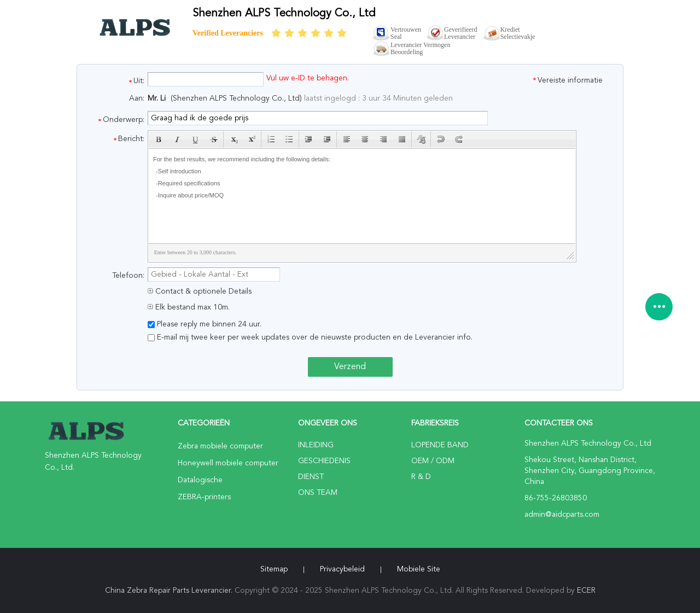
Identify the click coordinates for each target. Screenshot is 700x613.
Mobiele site (419, 569)
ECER (586, 591)
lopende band (440, 445)
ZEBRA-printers (204, 497)
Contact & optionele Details (200, 291)
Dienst (311, 477)
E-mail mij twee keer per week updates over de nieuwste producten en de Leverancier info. (310, 337)
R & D (421, 477)
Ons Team (318, 493)
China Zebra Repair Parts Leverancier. (170, 591)
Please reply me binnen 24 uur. (205, 324)
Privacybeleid (342, 569)
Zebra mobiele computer (220, 446)
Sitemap (274, 569)
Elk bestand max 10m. (189, 307)
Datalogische (200, 480)
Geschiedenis (324, 461)
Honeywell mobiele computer (228, 463)
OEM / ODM (433, 461)
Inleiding (316, 445)
